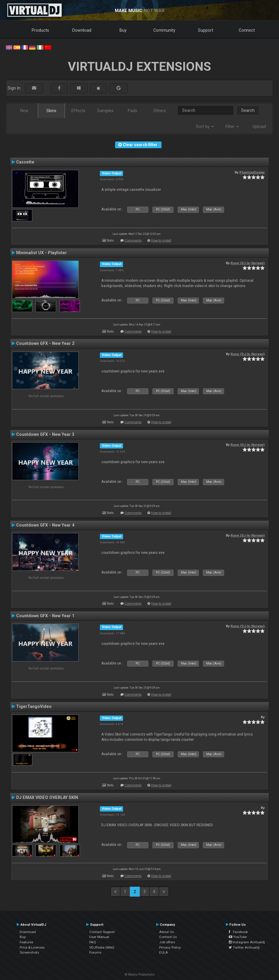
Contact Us (168, 937)
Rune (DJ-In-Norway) (248, 263)
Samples (105, 111)
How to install (161, 241)
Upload (259, 126)
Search (248, 110)
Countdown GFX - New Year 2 (45, 343)
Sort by (205, 126)
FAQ (93, 942)
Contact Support (102, 932)
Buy (123, 30)
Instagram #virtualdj (247, 942)
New (24, 111)
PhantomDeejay (252, 172)
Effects (78, 111)
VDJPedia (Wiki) (102, 947)
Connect (247, 30)
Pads (132, 111)
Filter (232, 126)
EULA (164, 952)
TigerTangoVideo (34, 706)
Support (206, 30)
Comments (133, 241)
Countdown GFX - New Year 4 (45, 525)
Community (164, 30)
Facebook (238, 932)
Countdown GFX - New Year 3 (45, 434)
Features (26, 942)
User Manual (99, 937)
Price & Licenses (32, 947)
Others (160, 111)
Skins (51, 111)
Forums (95, 952)
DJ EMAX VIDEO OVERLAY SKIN (47, 797)
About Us (167, 932)
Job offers (167, 942)
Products (40, 30)
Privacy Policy (170, 947)
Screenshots (29, 952)
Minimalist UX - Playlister (42, 253)
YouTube (238, 937)
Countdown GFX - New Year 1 (45, 616)
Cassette (25, 162)
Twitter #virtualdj (244, 947)
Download (82, 30)
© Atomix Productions (140, 975)
